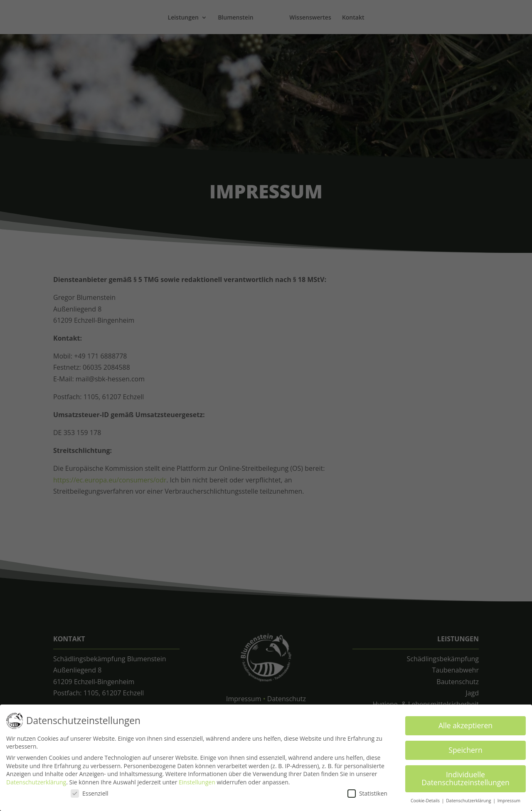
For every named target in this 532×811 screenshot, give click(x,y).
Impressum (509, 799)
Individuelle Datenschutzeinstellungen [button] (465, 777)
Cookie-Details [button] (426, 799)
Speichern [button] (465, 749)
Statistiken (367, 792)
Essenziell (90, 792)
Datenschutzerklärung (36, 781)
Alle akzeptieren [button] (465, 724)
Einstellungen (197, 781)
